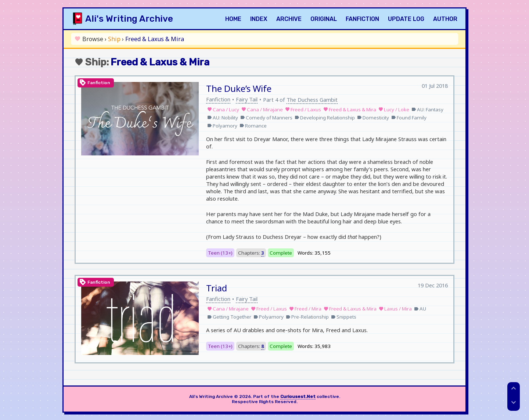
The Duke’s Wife (239, 88)
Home (233, 19)
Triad (217, 288)
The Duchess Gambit (312, 100)
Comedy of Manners (266, 118)
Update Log (406, 19)
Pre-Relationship (307, 317)
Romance (253, 126)
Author (445, 19)
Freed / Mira (305, 309)
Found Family (409, 118)
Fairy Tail (247, 99)
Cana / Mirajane (262, 110)
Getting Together (229, 317)
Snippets (344, 317)
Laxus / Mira (395, 309)
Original (324, 19)
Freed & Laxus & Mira (350, 110)
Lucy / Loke (394, 110)
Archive (289, 19)
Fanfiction (362, 19)
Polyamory (222, 126)
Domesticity (373, 118)
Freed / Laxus (303, 110)
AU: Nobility (223, 118)
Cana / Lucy (223, 110)
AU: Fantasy (427, 110)
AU (420, 309)
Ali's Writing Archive (129, 19)
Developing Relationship (325, 118)
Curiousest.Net (298, 396)
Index (259, 19)
